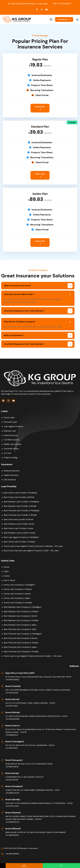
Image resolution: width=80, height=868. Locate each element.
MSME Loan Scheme (13, 444)
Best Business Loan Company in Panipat (21, 611)
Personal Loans (10, 422)
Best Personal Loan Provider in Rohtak (20, 515)
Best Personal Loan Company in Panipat (21, 643)
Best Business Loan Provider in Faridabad (21, 502)
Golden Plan (40, 194)
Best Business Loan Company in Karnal (20, 616)
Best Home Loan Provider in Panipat (19, 542)
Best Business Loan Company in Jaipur (20, 625)
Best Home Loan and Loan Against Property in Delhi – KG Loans (31, 551)
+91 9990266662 (62, 4)
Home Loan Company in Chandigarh (19, 585)
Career (7, 576)
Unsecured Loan (11, 435)
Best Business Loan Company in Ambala (21, 620)
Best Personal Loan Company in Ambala (21, 652)
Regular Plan (40, 59)
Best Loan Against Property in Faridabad (21, 537)
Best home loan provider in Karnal (18, 519)
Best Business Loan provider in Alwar (20, 533)
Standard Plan (40, 127)
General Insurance (12, 471)
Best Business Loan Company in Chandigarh (23, 607)
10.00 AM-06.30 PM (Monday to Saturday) (21, 848)
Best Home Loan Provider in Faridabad (20, 493)
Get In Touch (9, 580)
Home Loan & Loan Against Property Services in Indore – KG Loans (33, 656)
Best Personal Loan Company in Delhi (20, 629)
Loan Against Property (14, 426)
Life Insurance (10, 480)
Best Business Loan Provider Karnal (19, 524)
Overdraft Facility (11, 449)
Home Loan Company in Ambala (18, 603)
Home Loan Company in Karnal (17, 594)
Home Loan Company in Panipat (18, 589)
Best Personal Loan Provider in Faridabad (22, 511)
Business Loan (10, 431)
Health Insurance (11, 475)
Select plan (40, 108)
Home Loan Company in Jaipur (17, 598)
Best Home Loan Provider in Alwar (19, 528)
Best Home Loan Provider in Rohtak (19, 497)
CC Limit (8, 453)
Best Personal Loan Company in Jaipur (20, 647)
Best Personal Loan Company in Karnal (21, 638)
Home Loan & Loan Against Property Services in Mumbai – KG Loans (33, 546)
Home (7, 567)
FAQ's (6, 571)
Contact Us (64, 19)
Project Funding (11, 458)
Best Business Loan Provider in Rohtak (20, 506)
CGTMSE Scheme (12, 440)
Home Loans (9, 417)
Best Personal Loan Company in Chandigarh (23, 634)
